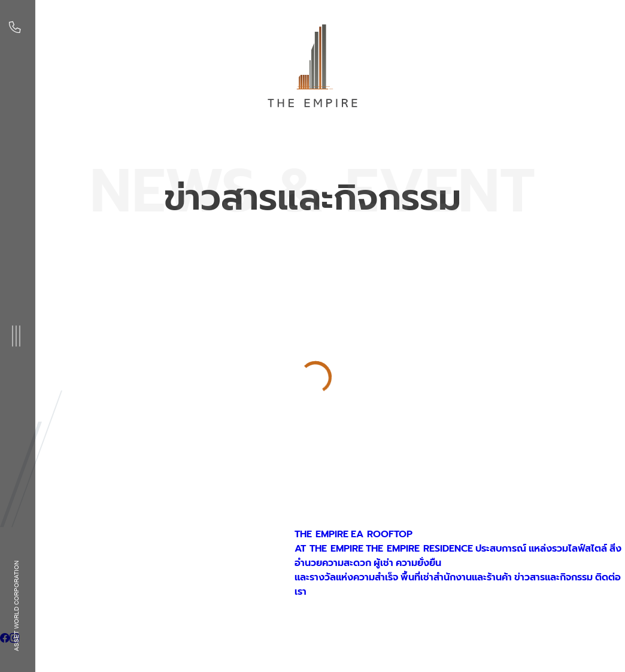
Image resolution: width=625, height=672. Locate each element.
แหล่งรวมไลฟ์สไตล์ (568, 549)
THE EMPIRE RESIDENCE (419, 549)
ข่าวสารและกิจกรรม (553, 577)
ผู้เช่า (383, 563)
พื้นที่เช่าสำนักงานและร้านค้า (456, 577)
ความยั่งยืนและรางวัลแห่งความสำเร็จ (368, 570)
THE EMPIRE (321, 534)
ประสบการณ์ (501, 549)
